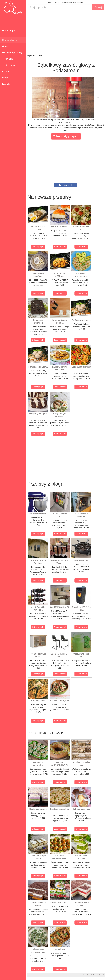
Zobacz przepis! (38, 247)
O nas (5, 46)
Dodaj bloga (8, 31)
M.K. (103, 975)
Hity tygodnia (10, 65)
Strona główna (10, 40)
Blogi (5, 78)
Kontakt (6, 84)
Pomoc (6, 71)
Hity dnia (8, 59)
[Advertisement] (66, 32)
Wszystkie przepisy (12, 53)
